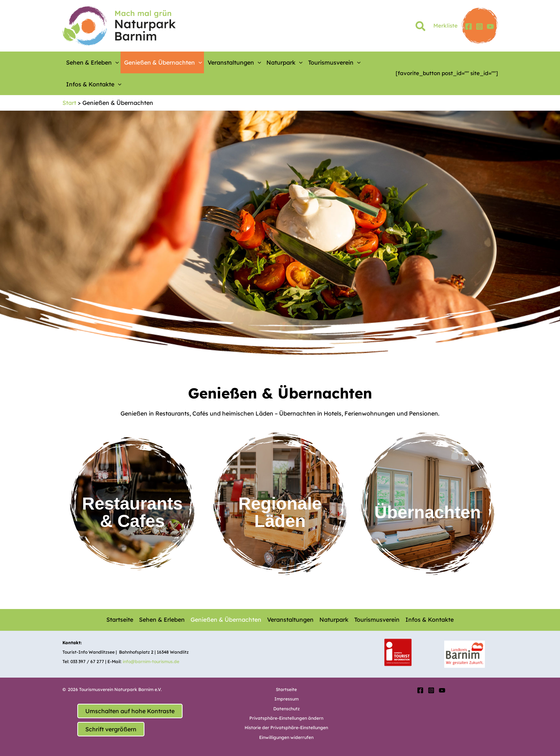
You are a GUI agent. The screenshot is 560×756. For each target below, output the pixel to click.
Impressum (287, 699)
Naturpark (285, 62)
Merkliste (445, 26)
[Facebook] (469, 26)
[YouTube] (490, 26)
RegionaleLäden (280, 512)
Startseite (120, 620)
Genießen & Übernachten (163, 62)
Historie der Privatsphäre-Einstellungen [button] (286, 728)
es (155, 521)
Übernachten (427, 512)
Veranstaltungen (234, 62)
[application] (115, 62)
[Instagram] (479, 26)
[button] (421, 28)
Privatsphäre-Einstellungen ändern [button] (286, 718)
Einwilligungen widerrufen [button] (286, 737)
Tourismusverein (334, 62)
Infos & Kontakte (94, 84)
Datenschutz (287, 709)
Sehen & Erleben (93, 62)
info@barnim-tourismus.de (151, 661)
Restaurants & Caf (132, 512)
